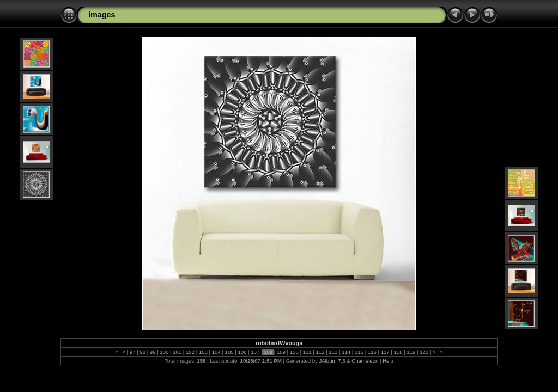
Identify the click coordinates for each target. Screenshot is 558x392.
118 (398, 352)
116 (372, 352)
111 (307, 352)
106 (242, 352)
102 (190, 352)
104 (216, 352)
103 (203, 352)
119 (411, 352)
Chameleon (365, 361)
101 (177, 352)
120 (424, 352)
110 (294, 352)
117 (385, 352)
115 (359, 352)
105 (229, 352)
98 (143, 352)
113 (333, 352)
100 (164, 352)
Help (388, 361)
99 (153, 352)
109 (281, 352)
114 (346, 352)
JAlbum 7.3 (332, 361)
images (102, 15)
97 (132, 352)
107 (255, 352)
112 (320, 352)
